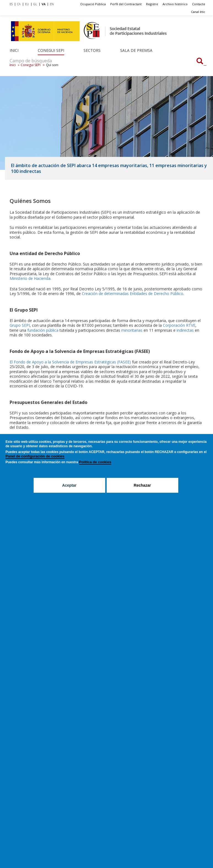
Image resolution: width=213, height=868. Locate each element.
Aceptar (69, 485)
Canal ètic (198, 12)
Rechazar (142, 485)
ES (11, 4)
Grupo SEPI (20, 325)
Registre (152, 4)
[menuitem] (12, 4)
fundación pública (43, 330)
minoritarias (132, 330)
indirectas (185, 330)
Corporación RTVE (179, 325)
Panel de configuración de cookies (35, 456)
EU (27, 4)
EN (52, 4)
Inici (14, 50)
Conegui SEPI (51, 50)
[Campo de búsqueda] (200, 61)
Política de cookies (95, 462)
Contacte (199, 4)
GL (35, 4)
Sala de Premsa (136, 50)
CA (19, 4)
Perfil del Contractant (126, 4)
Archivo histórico (175, 4)
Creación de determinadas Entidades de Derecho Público (133, 294)
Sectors (92, 50)
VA (44, 4)
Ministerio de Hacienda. (30, 278)
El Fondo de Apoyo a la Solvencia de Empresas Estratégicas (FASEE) (70, 362)
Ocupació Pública (93, 4)
